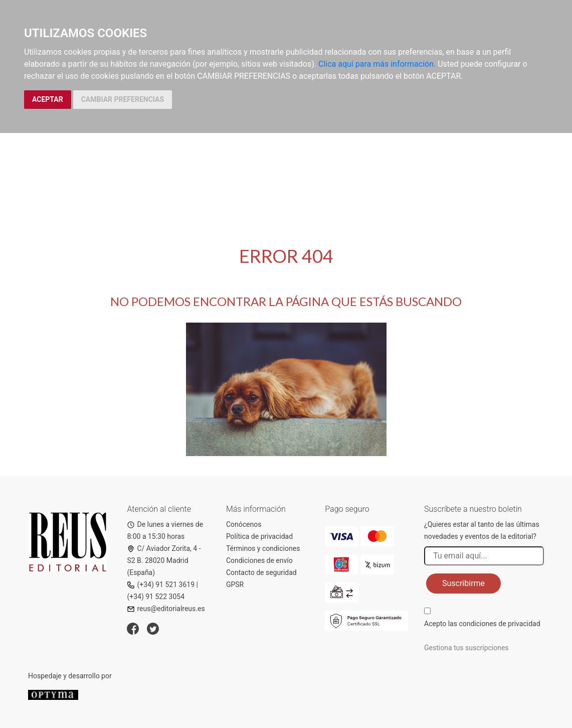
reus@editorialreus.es (166, 609)
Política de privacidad (259, 536)
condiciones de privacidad (499, 624)
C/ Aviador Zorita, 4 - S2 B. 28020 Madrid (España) (164, 560)
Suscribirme (463, 583)
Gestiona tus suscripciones (466, 648)
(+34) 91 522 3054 (156, 597)
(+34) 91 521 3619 (161, 585)
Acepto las (482, 624)
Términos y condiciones (263, 548)
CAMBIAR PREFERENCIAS (123, 99)
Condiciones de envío (259, 560)
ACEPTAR (48, 99)
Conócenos (244, 524)
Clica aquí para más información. (377, 64)
